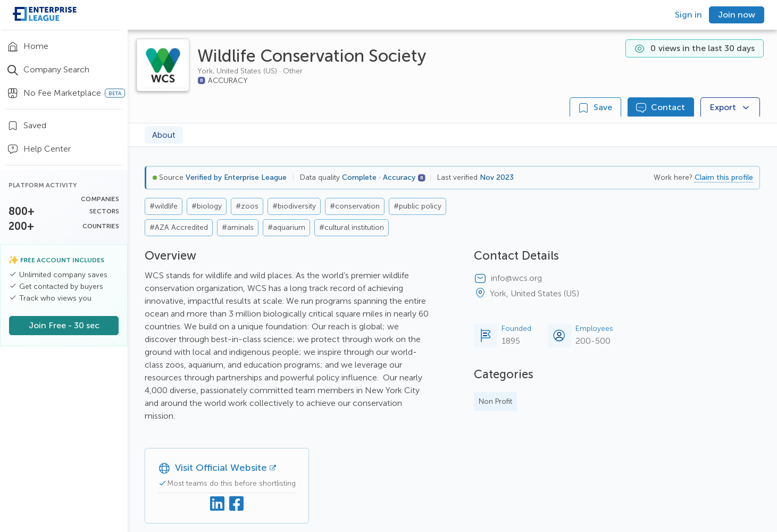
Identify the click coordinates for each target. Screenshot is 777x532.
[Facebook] (237, 504)
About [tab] (164, 135)
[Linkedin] (218, 504)
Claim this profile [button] (724, 177)
